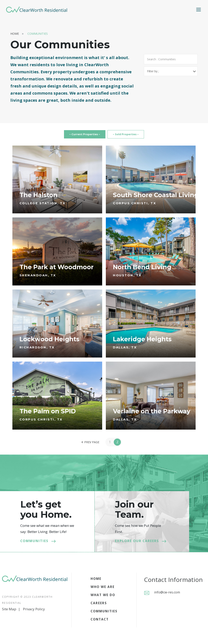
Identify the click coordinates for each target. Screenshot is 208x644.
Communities (38, 34)
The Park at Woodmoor (57, 270)
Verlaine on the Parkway (152, 413)
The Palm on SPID (48, 413)
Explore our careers (139, 543)
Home (15, 34)
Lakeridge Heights (142, 341)
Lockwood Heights (49, 341)
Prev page (90, 445)
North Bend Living (142, 270)
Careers (98, 605)
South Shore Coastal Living (156, 197)
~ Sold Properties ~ (132, 136)
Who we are (102, 589)
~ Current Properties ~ (76, 136)
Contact (99, 622)
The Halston (38, 197)
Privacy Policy (34, 611)
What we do (102, 597)
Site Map (9, 611)
